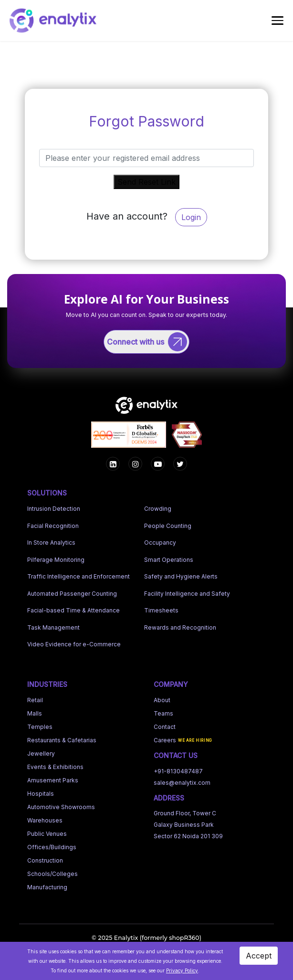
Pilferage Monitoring (56, 558)
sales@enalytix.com (182, 781)
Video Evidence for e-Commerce (74, 643)
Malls (35, 711)
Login (191, 217)
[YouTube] (158, 462)
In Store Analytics (51, 541)
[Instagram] (135, 462)
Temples (40, 725)
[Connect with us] (147, 341)
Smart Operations (169, 558)
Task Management (53, 626)
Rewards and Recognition (180, 626)
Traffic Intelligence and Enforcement (78, 575)
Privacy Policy (182, 970)
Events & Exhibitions (55, 765)
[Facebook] (113, 462)
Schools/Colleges (52, 872)
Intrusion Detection (54, 507)
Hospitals (41, 792)
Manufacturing (47, 885)
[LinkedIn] (180, 462)
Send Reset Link (146, 182)
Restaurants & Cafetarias (62, 738)
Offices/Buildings (52, 845)
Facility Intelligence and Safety (187, 592)
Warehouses (45, 818)
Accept (259, 956)
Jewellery (41, 752)
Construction (45, 859)
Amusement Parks (53, 778)
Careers (165, 738)
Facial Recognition (53, 524)
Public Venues (47, 832)
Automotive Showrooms (61, 805)
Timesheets (161, 609)
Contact (165, 725)
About (162, 698)
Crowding (158, 507)
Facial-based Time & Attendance (73, 609)
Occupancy (160, 541)
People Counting (168, 524)
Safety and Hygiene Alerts (181, 575)
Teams (163, 711)
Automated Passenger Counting (72, 592)
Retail (35, 698)
